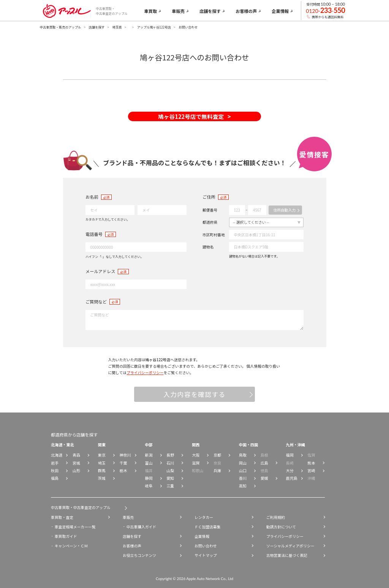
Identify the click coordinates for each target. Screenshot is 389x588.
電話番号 (94, 234)
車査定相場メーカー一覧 (75, 527)
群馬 (102, 470)
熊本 (311, 463)
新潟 (149, 455)
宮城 (76, 463)
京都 (217, 455)
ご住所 (209, 197)
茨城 (102, 478)
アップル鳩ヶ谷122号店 (154, 27)
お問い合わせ (206, 546)
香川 (243, 478)
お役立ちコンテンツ (139, 555)
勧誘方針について (281, 527)
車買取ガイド (66, 536)
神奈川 (125, 455)
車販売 (128, 517)
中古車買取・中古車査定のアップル (81, 507)
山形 (76, 470)
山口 (243, 470)
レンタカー (204, 517)
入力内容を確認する (194, 394)
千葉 (123, 463)
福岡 (290, 455)
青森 (76, 455)
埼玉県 (117, 27)
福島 (55, 478)
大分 (290, 470)
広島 (264, 463)
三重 (170, 486)
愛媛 (264, 478)
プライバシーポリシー (145, 373)
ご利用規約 (276, 517)
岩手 (55, 463)
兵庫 (217, 470)
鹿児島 (292, 478)
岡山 (243, 463)
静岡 (149, 478)
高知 (243, 486)
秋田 (55, 470)
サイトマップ (206, 555)
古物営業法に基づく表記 (287, 555)
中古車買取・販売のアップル (61, 27)
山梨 (170, 470)
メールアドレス (100, 271)
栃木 (123, 470)
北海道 (57, 455)
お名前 (92, 197)
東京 (102, 455)
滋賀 (196, 463)
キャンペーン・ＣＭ (71, 546)
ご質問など (96, 302)
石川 (170, 463)
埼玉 (102, 463)
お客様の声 (132, 546)
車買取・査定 (62, 517)
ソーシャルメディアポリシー (290, 546)
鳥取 (243, 455)
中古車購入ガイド (141, 527)
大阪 (196, 455)
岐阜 (149, 486)
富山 (149, 463)
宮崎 (311, 470)
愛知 (170, 478)
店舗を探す (97, 27)
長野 (170, 455)
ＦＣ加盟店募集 (208, 527)
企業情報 (202, 536)
